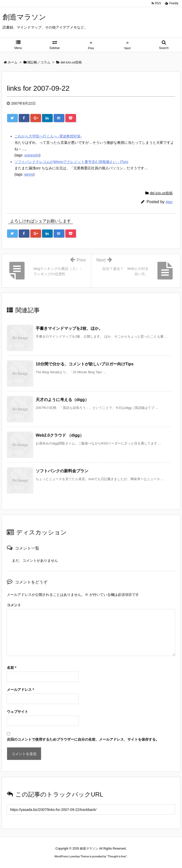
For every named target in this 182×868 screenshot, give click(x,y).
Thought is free (117, 856)
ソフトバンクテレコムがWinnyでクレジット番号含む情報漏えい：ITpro (71, 162)
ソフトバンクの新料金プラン (62, 471)
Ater (169, 202)
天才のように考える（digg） (62, 400)
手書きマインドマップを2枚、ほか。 (69, 328)
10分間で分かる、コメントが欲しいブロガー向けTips (85, 364)
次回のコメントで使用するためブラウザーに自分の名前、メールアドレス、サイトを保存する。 (83, 739)
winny (29, 174)
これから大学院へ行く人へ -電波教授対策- (48, 136)
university (32, 155)
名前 (12, 668)
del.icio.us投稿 (161, 193)
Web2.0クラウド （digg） (60, 435)
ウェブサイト (17, 712)
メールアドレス (20, 690)
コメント (14, 605)
